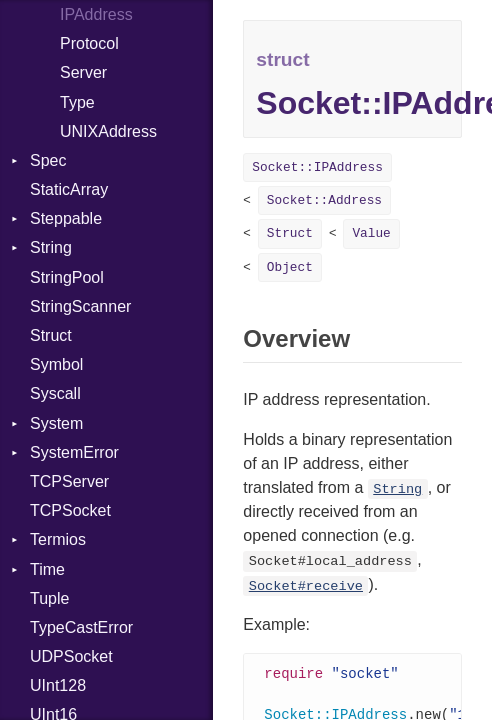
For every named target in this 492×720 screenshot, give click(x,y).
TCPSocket (70, 510)
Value (371, 233)
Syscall (55, 393)
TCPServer (69, 481)
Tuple (49, 598)
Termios (58, 539)
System (56, 423)
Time (47, 569)
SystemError (74, 452)
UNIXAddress (108, 131)
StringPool (67, 277)
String (51, 247)
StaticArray (69, 189)
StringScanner (80, 306)
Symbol (56, 364)
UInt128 (58, 685)
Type (77, 102)
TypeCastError (81, 627)
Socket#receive (306, 586)
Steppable (66, 218)
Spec (48, 160)
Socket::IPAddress (317, 167)
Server (83, 72)
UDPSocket (71, 656)
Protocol (89, 43)
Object (290, 267)
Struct (51, 335)
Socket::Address (324, 200)
